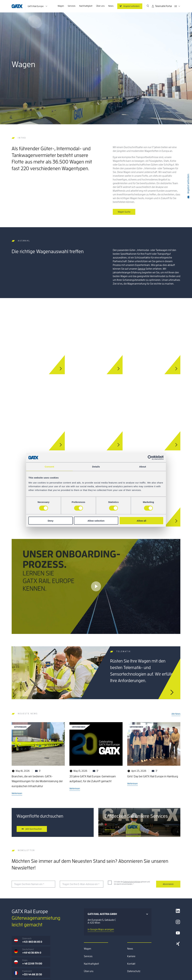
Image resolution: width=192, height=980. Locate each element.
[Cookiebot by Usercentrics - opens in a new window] (150, 458)
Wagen (61, 6)
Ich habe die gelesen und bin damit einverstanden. (132, 883)
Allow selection (96, 521)
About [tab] (143, 467)
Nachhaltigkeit (86, 6)
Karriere (131, 956)
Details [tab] (96, 467)
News (111, 6)
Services (72, 6)
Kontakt (131, 964)
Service (142, 269)
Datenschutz (134, 971)
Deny (51, 521)
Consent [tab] (49, 467)
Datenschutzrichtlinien (132, 882)
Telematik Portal (162, 6)
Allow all (141, 521)
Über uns (100, 6)
